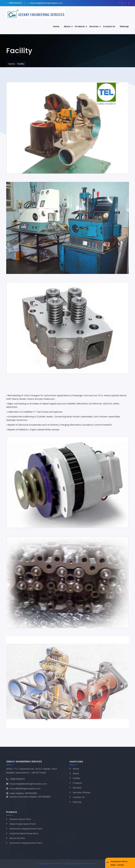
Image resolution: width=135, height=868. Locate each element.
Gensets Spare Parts (20, 819)
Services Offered (81, 793)
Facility (76, 778)
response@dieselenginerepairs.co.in (46, 3)
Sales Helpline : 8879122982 (22, 793)
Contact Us (109, 26)
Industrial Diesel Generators (24, 833)
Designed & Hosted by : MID (53, 864)
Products (80, 26)
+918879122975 (15, 3)
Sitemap (124, 26)
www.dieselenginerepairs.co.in (23, 789)
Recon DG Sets (17, 838)
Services (94, 26)
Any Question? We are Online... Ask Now (119, 863)
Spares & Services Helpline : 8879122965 (28, 797)
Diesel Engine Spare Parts (23, 824)
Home (56, 26)
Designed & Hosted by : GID (82, 864)
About (67, 26)
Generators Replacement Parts (26, 829)
